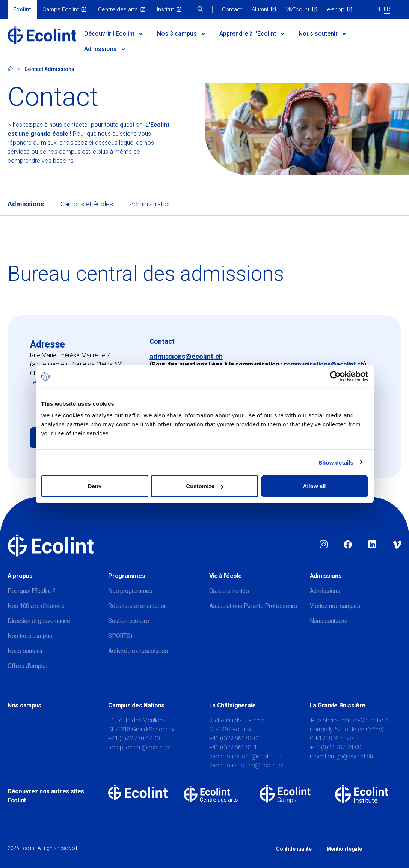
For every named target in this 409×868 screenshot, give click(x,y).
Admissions (100, 49)
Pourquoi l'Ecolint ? (31, 591)
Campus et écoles (87, 204)
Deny (95, 486)
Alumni (260, 9)
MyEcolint (297, 9)
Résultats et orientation (137, 606)
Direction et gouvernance (39, 621)
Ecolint (22, 9)
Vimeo (397, 545)
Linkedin (372, 545)
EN (377, 9)
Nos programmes (130, 591)
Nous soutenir (318, 34)
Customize (205, 486)
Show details (336, 462)
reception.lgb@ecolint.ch (341, 756)
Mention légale (344, 848)
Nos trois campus (30, 636)
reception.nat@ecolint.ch (140, 747)
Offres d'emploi (27, 666)
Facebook (348, 545)
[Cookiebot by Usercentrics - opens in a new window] (335, 376)
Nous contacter (329, 621)
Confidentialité (294, 848)
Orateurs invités (229, 591)
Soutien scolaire (128, 621)
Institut (165, 9)
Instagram (324, 545)
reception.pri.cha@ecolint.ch (245, 756)
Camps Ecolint (61, 9)
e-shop (336, 9)
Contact (232, 9)
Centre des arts (118, 9)
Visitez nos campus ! (337, 606)
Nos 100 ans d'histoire (36, 606)
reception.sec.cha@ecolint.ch (247, 765)
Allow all (315, 486)
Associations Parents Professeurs (253, 606)
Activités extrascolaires (138, 651)
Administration (151, 204)
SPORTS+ (121, 636)
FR (387, 9)
